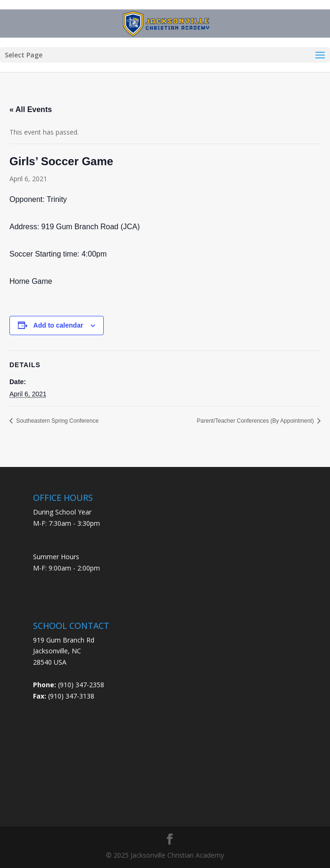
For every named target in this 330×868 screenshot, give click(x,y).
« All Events (31, 109)
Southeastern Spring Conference (57, 421)
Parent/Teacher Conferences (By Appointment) (256, 421)
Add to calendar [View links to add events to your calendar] (58, 325)
